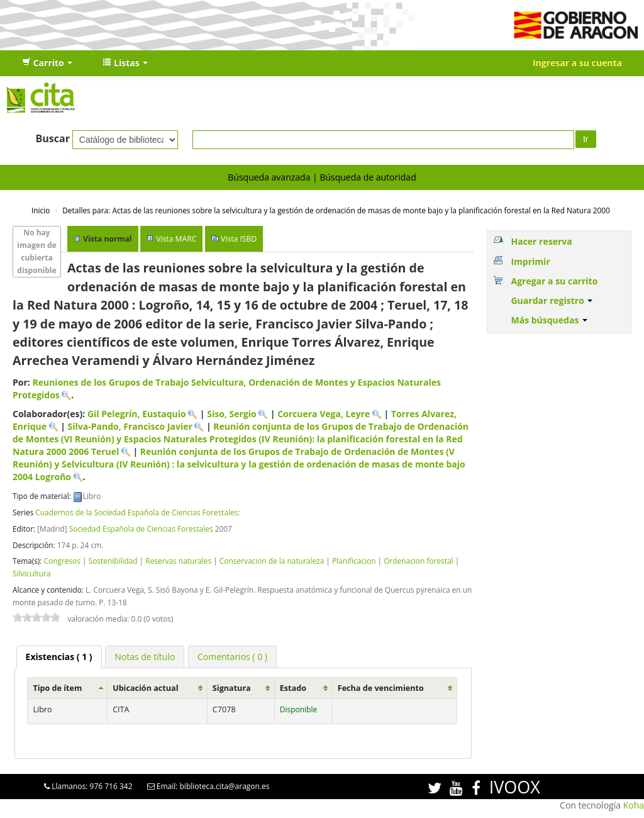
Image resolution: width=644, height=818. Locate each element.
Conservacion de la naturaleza (272, 561)
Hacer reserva (541, 241)
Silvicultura (31, 573)
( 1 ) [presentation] (59, 657)
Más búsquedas (549, 320)
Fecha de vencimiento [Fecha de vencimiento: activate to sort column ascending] (381, 688)
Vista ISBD (239, 239)
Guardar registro (552, 300)
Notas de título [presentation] (145, 657)
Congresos (62, 561)
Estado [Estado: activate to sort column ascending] (293, 688)
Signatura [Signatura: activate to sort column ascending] (232, 688)
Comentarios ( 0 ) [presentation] (232, 657)
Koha (634, 805)
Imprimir (530, 261)
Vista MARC (176, 239)
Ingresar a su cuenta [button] (577, 63)
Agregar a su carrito (554, 281)
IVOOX (515, 787)
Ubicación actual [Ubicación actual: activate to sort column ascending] (145, 688)
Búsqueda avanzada (269, 177)
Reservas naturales (178, 561)
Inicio (41, 210)
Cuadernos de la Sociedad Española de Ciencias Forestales (136, 512)
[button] (47, 63)
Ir (586, 139)
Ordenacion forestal (418, 561)
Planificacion (354, 561)
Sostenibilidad (113, 561)
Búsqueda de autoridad (368, 177)
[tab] (59, 657)
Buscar (53, 138)
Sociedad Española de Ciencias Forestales (141, 529)
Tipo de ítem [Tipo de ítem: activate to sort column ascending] (57, 688)
